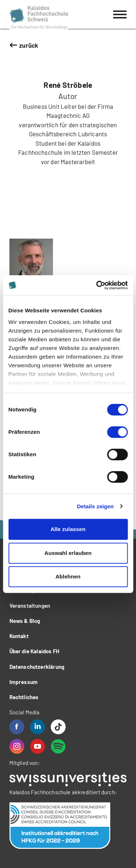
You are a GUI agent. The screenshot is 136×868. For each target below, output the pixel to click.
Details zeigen (95, 506)
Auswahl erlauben (68, 553)
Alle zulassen (68, 529)
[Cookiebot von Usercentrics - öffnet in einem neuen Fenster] (97, 285)
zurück (29, 45)
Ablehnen (68, 576)
